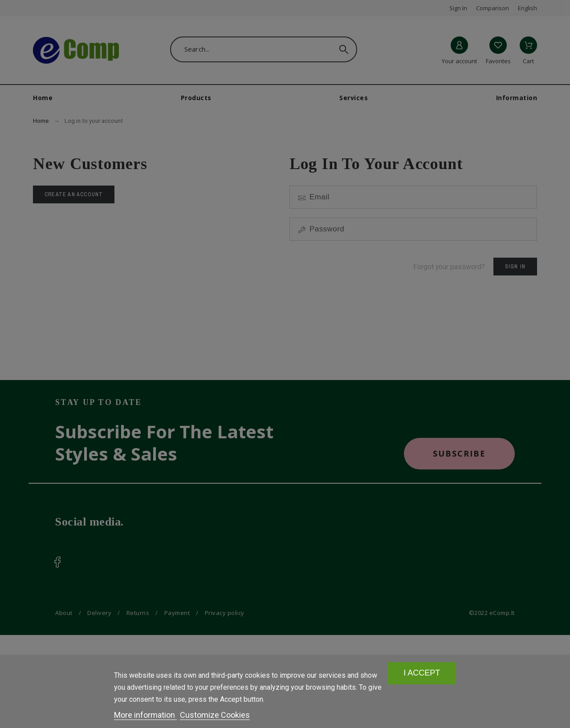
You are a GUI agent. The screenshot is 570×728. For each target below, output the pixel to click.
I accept (422, 673)
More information (145, 715)
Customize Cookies (215, 715)
